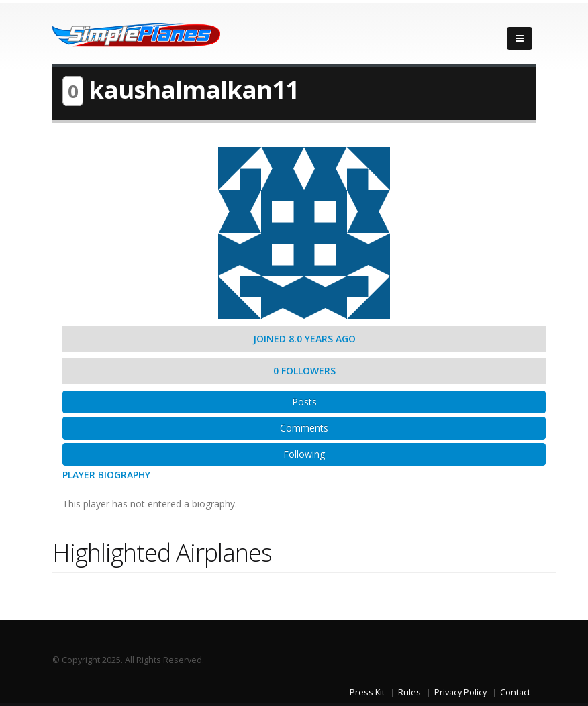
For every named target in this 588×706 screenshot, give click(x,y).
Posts (304, 402)
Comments (304, 428)
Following (304, 454)
